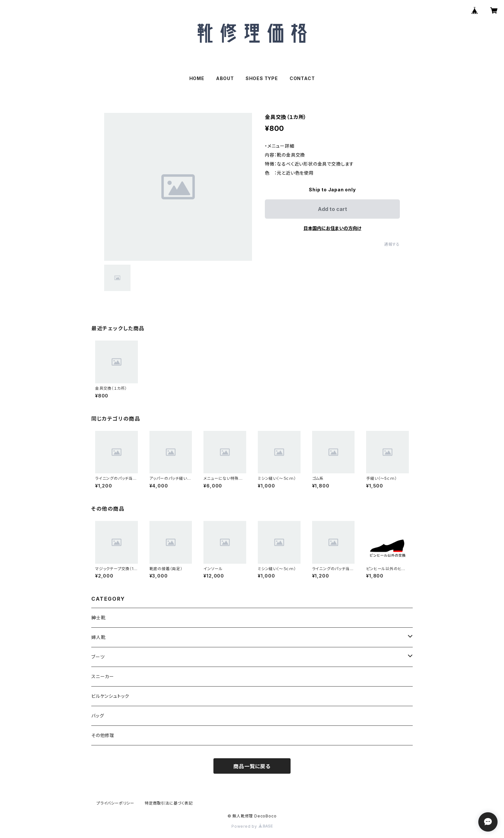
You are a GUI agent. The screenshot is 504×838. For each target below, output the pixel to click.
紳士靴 (98, 618)
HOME (197, 78)
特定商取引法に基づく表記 (169, 803)
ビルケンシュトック (110, 696)
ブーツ (98, 657)
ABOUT (225, 78)
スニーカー (103, 676)
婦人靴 (98, 637)
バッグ (98, 716)
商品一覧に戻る (252, 766)
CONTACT (302, 78)
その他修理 (103, 735)
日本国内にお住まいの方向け (332, 228)
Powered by (252, 826)
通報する (392, 244)
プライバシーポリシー (115, 803)
